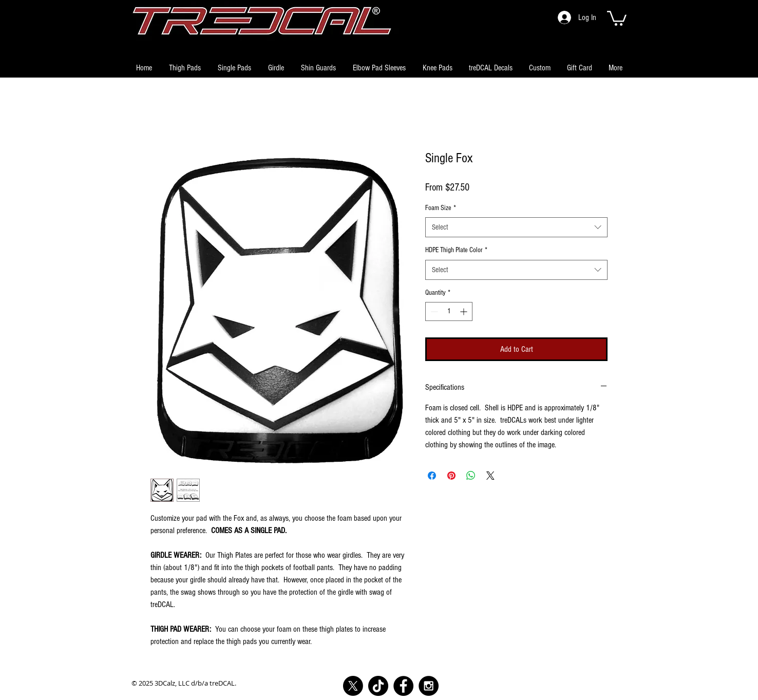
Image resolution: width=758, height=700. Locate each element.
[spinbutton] (449, 311)
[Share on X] (490, 476)
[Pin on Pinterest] (451, 476)
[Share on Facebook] (432, 476)
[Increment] (465, 311)
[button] (617, 17)
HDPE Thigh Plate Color (456, 250)
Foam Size (441, 208)
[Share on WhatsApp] (471, 476)
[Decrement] (433, 311)
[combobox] (516, 227)
